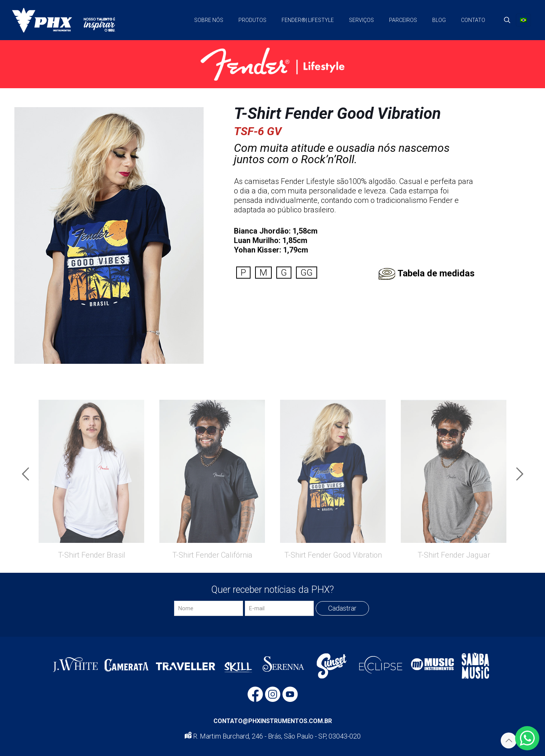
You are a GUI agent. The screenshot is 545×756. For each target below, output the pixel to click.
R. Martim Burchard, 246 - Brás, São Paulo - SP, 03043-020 (273, 736)
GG (307, 273)
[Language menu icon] (523, 20)
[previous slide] (25, 474)
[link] (272, 64)
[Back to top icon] (509, 740)
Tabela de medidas (436, 273)
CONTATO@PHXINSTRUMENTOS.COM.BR (273, 721)
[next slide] (520, 474)
